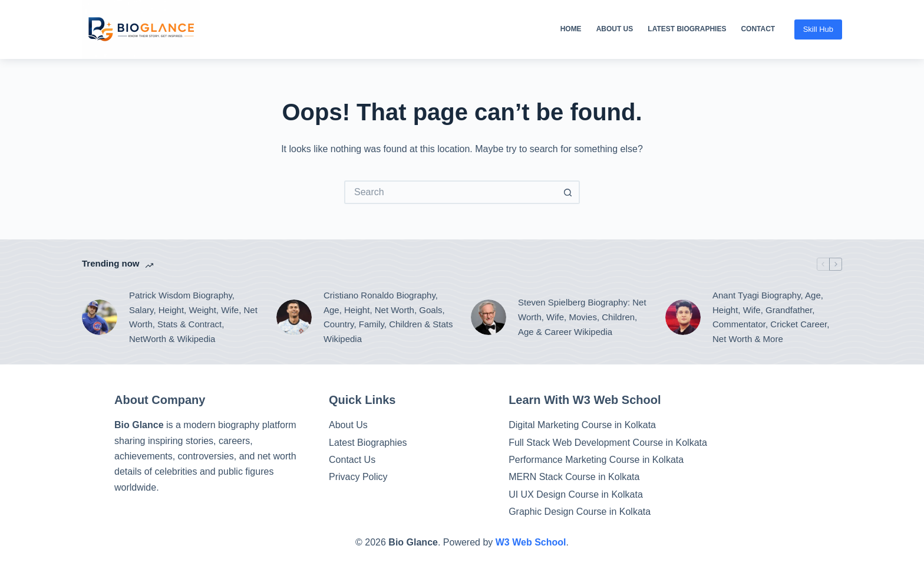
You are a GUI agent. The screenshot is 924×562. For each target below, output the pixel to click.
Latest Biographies (687, 29)
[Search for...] (450, 192)
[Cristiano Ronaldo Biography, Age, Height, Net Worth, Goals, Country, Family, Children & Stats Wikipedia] (294, 317)
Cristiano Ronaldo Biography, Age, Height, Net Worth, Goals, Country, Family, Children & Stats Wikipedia (388, 317)
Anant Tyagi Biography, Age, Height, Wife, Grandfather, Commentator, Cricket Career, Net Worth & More (771, 317)
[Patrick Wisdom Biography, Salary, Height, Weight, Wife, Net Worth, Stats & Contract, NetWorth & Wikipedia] (100, 317)
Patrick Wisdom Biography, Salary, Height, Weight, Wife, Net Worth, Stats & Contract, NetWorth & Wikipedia (193, 317)
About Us (615, 29)
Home (571, 29)
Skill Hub (818, 29)
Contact (758, 29)
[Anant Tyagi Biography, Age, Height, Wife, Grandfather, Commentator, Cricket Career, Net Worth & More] (683, 317)
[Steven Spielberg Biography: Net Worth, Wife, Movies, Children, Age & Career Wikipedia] (489, 317)
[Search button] (568, 192)
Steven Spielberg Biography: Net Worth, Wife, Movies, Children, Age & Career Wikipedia (582, 317)
